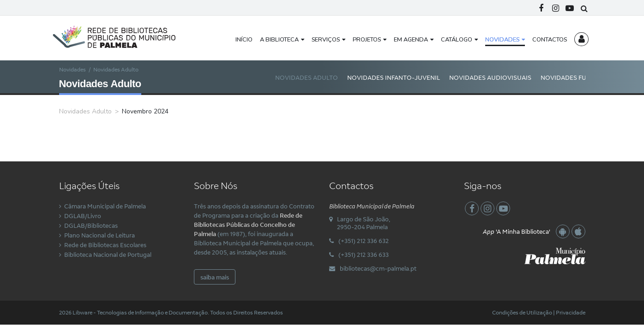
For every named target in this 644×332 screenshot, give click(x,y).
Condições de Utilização (522, 312)
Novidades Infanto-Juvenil (394, 77)
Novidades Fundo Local (581, 77)
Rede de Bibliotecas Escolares (105, 245)
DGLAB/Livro (83, 216)
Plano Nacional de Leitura (99, 235)
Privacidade (571, 312)
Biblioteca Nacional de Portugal (108, 255)
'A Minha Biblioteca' (517, 231)
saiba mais (215, 277)
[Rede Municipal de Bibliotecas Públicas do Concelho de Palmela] (121, 36)
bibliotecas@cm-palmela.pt (378, 268)
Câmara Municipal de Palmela (105, 206)
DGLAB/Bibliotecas (91, 225)
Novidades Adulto (307, 77)
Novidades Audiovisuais (490, 77)
